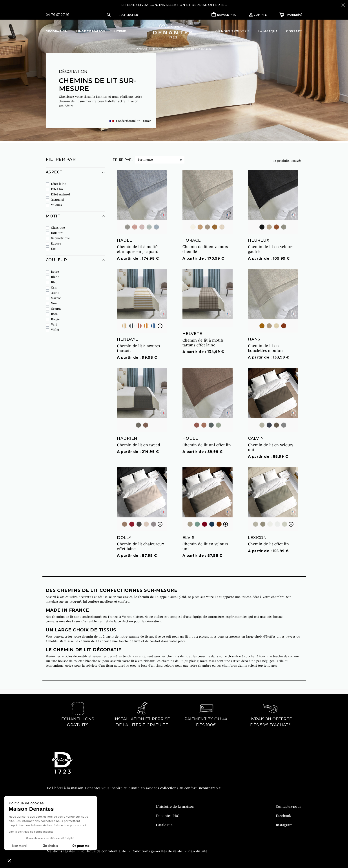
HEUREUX (259, 240)
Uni (54, 249)
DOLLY (124, 538)
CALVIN (256, 438)
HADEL (125, 240)
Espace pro (227, 15)
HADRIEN (127, 438)
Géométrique (61, 238)
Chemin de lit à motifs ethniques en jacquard (138, 249)
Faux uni (57, 233)
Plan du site (197, 851)
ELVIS (189, 538)
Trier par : (123, 160)
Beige (55, 272)
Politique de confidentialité (104, 851)
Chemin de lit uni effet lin (207, 445)
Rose (54, 314)
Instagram (284, 825)
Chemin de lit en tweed (138, 445)
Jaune (55, 293)
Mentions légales (61, 851)
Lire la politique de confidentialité (31, 832)
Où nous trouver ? (232, 31)
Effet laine (59, 184)
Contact (294, 31)
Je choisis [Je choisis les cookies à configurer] (51, 846)
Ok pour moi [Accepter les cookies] (81, 846)
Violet (55, 330)
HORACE (192, 240)
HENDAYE (128, 339)
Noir (54, 303)
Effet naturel (61, 194)
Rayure (56, 243)
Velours (56, 205)
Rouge (56, 319)
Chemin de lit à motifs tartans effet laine (203, 343)
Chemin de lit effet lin (269, 544)
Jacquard (57, 200)
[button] (142, 15)
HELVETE (192, 334)
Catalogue (164, 825)
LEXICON (257, 538)
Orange (56, 309)
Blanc (55, 277)
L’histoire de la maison (175, 806)
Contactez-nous (289, 806)
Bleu (54, 282)
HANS (254, 339)
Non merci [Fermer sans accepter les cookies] (20, 846)
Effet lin (57, 189)
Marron (56, 298)
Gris (54, 287)
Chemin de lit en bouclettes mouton (265, 348)
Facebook (283, 816)
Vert (54, 324)
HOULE (190, 438)
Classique (58, 228)
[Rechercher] (146, 15)
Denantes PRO (168, 816)
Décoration (73, 72)
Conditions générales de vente (157, 851)
